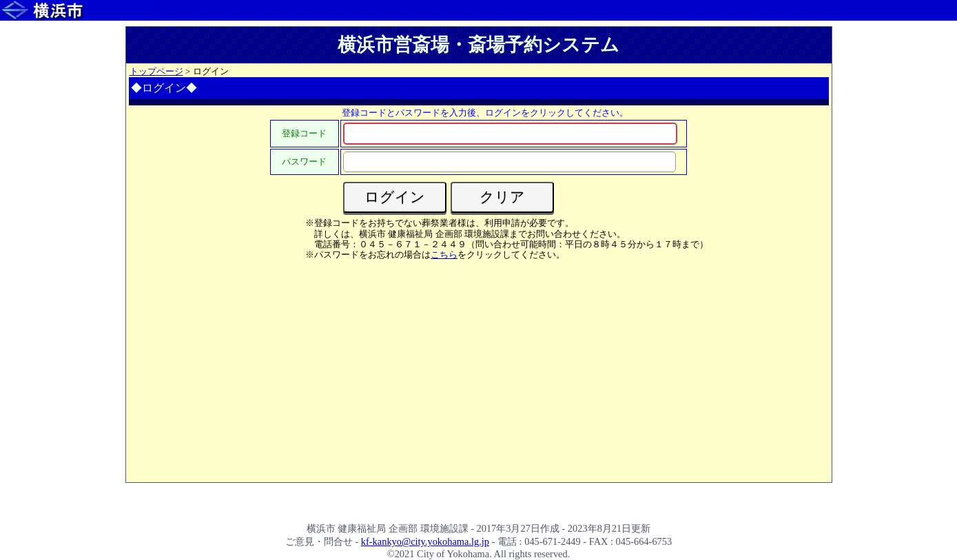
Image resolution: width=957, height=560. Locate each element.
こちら (444, 255)
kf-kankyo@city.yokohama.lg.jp (425, 541)
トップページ (156, 71)
